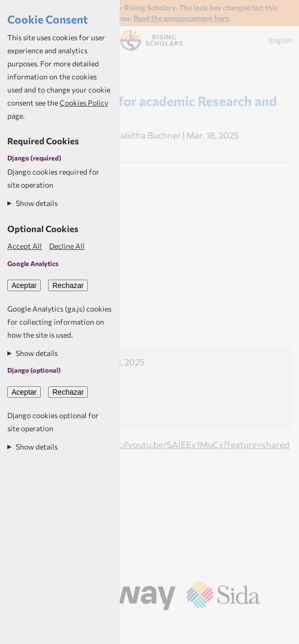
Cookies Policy (84, 103)
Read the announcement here (181, 18)
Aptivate (180, 624)
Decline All (67, 246)
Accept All (25, 246)
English (281, 40)
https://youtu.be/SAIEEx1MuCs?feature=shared (194, 444)
